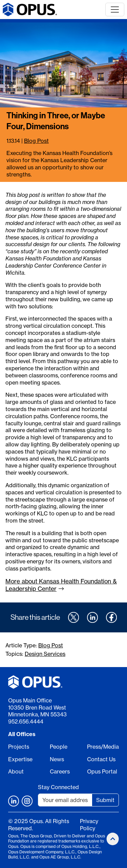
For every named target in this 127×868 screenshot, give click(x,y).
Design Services (45, 654)
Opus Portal (102, 771)
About (16, 771)
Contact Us (101, 759)
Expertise (20, 759)
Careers (60, 771)
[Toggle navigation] (115, 10)
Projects (19, 747)
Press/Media (103, 747)
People (59, 747)
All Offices (22, 734)
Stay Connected (58, 787)
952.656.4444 (26, 721)
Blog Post (36, 141)
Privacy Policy (89, 825)
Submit (105, 800)
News (57, 759)
